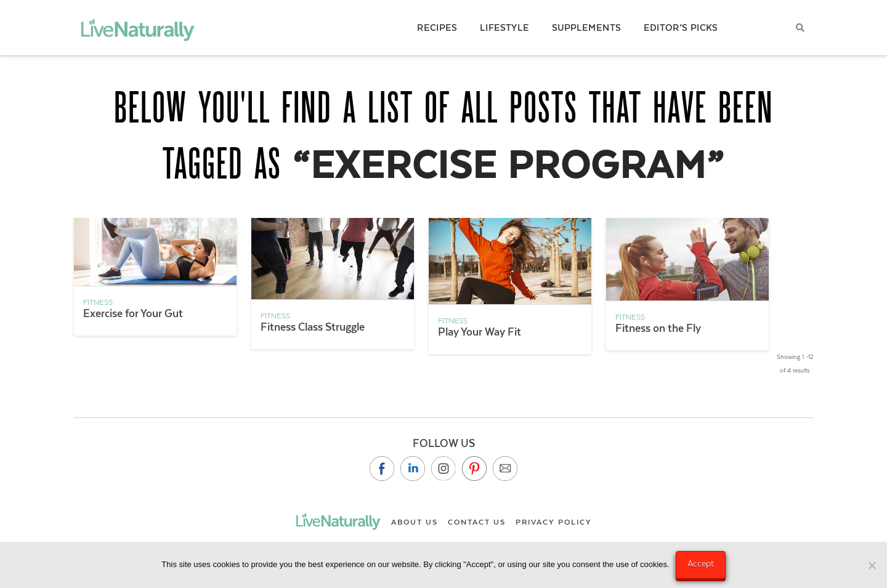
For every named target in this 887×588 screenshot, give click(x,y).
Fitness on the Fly (658, 328)
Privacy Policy (554, 522)
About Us (415, 522)
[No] (872, 565)
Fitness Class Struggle (313, 327)
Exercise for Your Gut (133, 313)
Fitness (98, 302)
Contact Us (477, 522)
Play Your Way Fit (480, 332)
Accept (701, 563)
